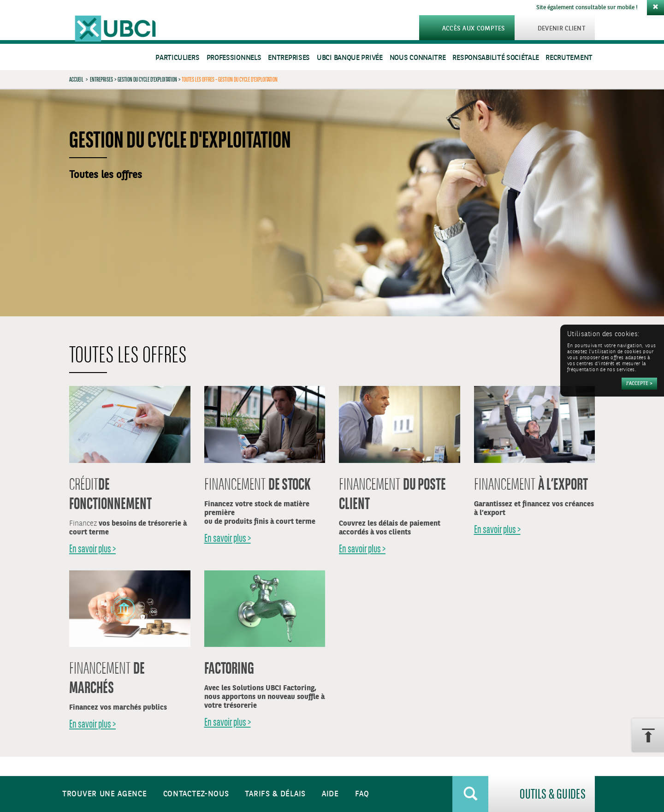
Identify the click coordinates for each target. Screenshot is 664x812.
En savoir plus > (92, 548)
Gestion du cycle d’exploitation (147, 79)
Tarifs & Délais (275, 794)
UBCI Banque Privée (350, 58)
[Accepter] (639, 384)
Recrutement (569, 58)
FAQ (362, 794)
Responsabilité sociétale (495, 58)
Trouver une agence (105, 794)
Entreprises (289, 58)
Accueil (76, 79)
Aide (330, 794)
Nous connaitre (418, 58)
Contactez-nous (196, 794)
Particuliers (177, 58)
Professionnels (234, 58)
